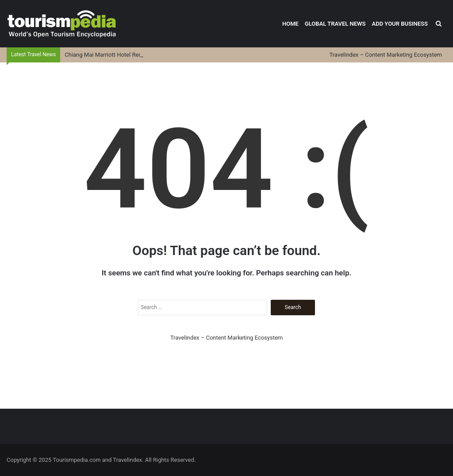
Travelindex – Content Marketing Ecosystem (386, 55)
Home (290, 24)
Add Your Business (400, 24)
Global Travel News (335, 24)
